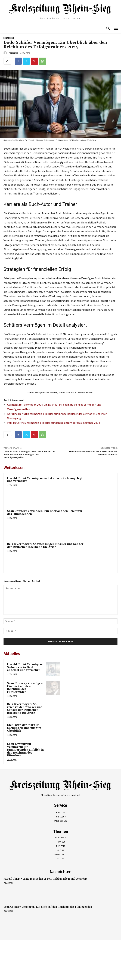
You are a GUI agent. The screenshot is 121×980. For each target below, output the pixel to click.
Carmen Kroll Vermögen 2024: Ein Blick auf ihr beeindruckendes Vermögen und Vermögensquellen (29, 455)
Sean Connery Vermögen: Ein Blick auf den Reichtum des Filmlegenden (45, 513)
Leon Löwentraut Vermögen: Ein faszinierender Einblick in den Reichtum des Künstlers (25, 750)
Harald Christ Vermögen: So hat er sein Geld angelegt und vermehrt (45, 480)
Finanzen (9, 38)
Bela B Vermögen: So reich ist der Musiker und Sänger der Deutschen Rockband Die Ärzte (45, 546)
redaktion (13, 53)
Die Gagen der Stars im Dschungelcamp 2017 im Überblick (24, 728)
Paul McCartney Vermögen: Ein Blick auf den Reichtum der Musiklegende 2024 (53, 423)
